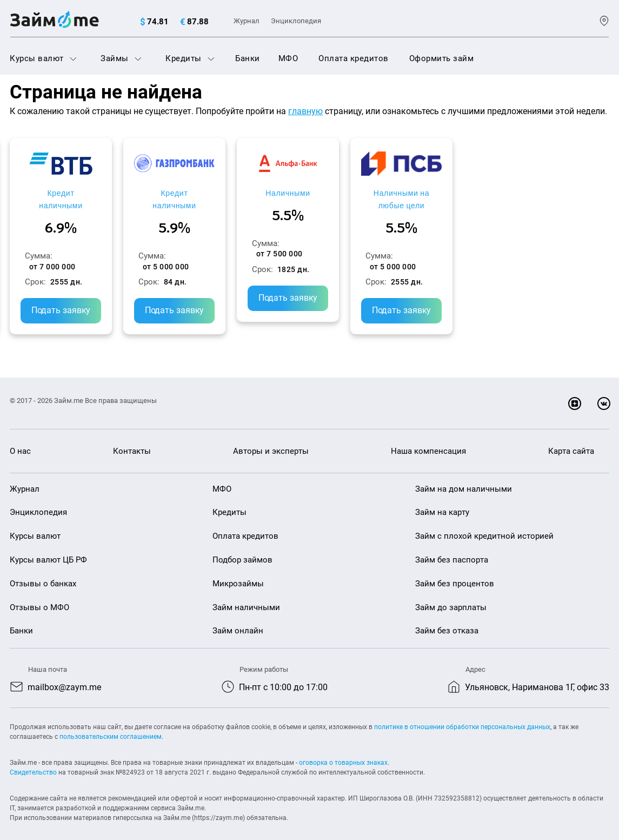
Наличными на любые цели (539, 199)
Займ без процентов (455, 574)
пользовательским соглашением (111, 727)
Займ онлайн (238, 621)
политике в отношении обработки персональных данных (462, 717)
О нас (20, 441)
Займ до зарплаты (451, 597)
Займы (121, 58)
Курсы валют (43, 58)
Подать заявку (81, 288)
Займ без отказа (447, 621)
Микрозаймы (238, 574)
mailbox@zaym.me (64, 677)
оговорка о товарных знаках (343, 753)
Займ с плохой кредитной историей (484, 526)
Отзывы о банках (43, 574)
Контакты (132, 441)
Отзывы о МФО (39, 597)
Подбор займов (242, 550)
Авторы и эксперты (271, 441)
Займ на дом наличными (464, 479)
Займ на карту (442, 502)
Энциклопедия (296, 21)
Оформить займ (442, 58)
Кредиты (190, 58)
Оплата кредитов (354, 58)
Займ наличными (246, 597)
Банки (248, 58)
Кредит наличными (81, 193)
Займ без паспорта (452, 550)
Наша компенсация (428, 441)
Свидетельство (33, 763)
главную (305, 111)
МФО (288, 58)
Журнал (247, 21)
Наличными (386, 193)
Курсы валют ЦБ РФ (48, 550)
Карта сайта (571, 441)
